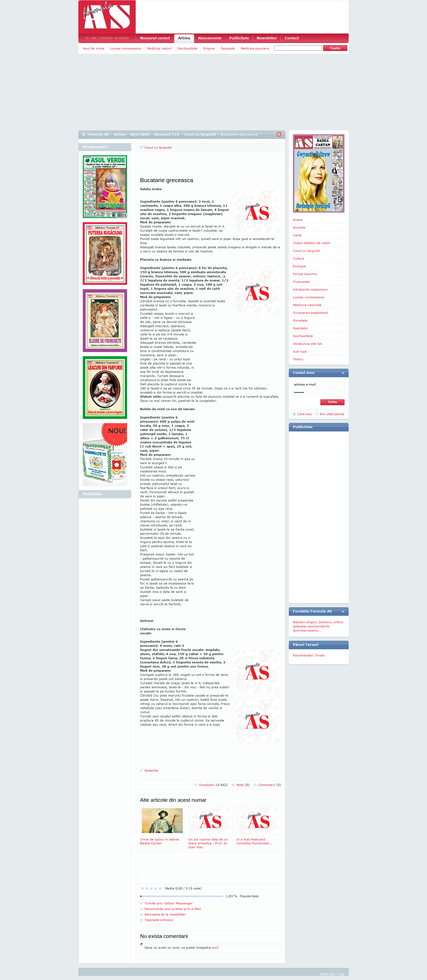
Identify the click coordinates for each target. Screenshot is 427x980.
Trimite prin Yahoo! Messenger (169, 903)
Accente (299, 227)
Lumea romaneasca (126, 48)
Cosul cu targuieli (200, 134)
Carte (297, 235)
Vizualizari (213, 785)
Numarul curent (155, 38)
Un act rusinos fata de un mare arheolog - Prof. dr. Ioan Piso (210, 828)
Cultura (299, 258)
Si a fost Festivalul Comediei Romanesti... (259, 826)
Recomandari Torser (309, 655)
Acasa (298, 220)
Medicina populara (255, 48)
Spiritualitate (187, 48)
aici (215, 947)
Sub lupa (300, 351)
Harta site (327, 974)
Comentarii (270, 785)
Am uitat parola (332, 414)
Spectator (301, 328)
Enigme (209, 48)
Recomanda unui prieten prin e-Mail (173, 909)
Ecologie (299, 266)
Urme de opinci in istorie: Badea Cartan (162, 826)
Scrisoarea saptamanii (311, 313)
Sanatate (228, 48)
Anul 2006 (140, 134)
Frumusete (301, 282)
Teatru (298, 359)
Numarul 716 (167, 134)
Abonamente (210, 38)
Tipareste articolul (159, 920)
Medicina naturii (159, 48)
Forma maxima (305, 274)
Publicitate (239, 38)
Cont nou (304, 414)
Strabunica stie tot (307, 344)
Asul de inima (94, 48)
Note (243, 785)
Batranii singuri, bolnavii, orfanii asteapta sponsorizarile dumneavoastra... (318, 626)
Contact (292, 38)
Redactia (151, 770)
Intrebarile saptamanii (310, 289)
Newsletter (267, 38)
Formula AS (98, 134)
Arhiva (184, 38)
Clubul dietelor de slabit (312, 243)
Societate (300, 320)
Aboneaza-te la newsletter (165, 914)
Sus (342, 974)
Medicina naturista (307, 305)
